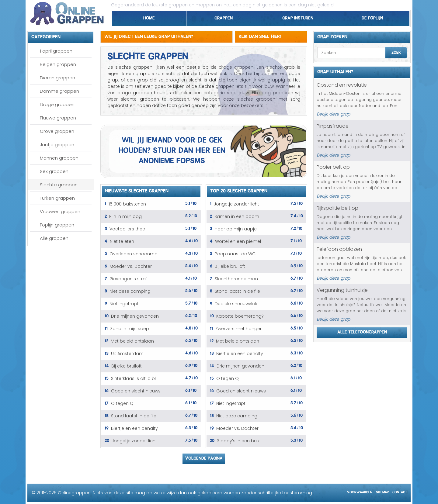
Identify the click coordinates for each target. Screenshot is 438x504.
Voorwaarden (360, 491)
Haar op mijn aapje (236, 229)
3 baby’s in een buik (238, 441)
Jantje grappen (57, 145)
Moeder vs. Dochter (131, 266)
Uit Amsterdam (127, 354)
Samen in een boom (237, 216)
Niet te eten (122, 241)
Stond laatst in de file (134, 416)
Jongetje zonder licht (134, 441)
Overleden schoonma (134, 254)
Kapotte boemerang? (240, 316)
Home (149, 17)
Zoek (396, 52)
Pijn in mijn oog (125, 216)
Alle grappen (54, 238)
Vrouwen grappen (60, 211)
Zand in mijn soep (130, 329)
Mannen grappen (59, 158)
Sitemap (382, 491)
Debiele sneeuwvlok (236, 304)
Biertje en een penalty (134, 428)
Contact (400, 491)
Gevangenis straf (128, 279)
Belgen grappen (58, 64)
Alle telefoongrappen (362, 331)
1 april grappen (56, 51)
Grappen (224, 17)
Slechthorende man (236, 279)
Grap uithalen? (335, 71)
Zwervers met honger (238, 329)
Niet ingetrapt (124, 304)
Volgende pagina (204, 457)
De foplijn (372, 17)
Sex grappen (54, 171)
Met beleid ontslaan (132, 341)
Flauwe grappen (58, 118)
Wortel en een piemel (238, 241)
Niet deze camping (130, 291)
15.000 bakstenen (127, 204)
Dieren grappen (57, 78)
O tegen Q (122, 403)
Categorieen (46, 36)
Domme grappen (59, 91)
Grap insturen (298, 17)
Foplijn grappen (57, 225)
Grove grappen (57, 131)
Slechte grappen (59, 185)
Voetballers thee (127, 229)
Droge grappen (57, 104)
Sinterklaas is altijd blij (134, 378)
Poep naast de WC (235, 254)
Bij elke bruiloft (127, 366)
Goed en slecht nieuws (136, 391)
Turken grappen (57, 198)
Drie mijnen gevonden (135, 316)
